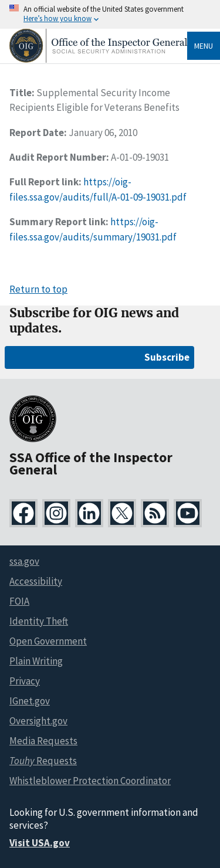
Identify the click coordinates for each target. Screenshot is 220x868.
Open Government (48, 641)
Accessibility (36, 581)
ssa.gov (24, 561)
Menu (204, 46)
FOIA (19, 601)
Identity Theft (39, 621)
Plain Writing (36, 661)
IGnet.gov (30, 701)
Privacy (25, 681)
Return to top (38, 289)
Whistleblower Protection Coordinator (90, 781)
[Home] (98, 60)
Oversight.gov (38, 721)
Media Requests (43, 741)
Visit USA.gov (40, 843)
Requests (43, 761)
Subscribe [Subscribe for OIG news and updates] (167, 357)
